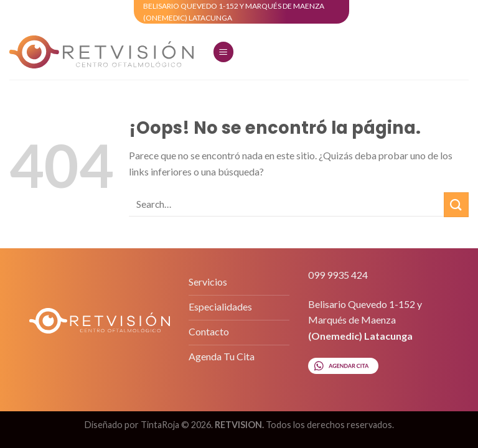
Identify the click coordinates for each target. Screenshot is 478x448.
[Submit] (456, 204)
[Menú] (223, 52)
